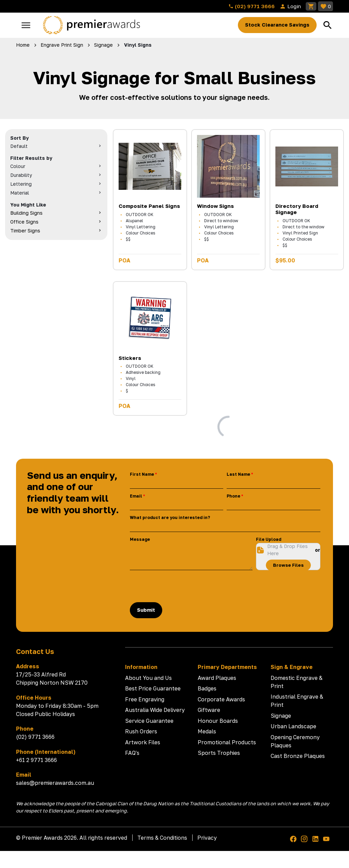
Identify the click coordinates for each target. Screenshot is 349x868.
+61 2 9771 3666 (36, 760)
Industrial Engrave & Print (297, 701)
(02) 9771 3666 (252, 6)
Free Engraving (145, 699)
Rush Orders (141, 731)
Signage (281, 716)
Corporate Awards (221, 699)
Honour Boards (218, 721)
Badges (207, 688)
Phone (233, 496)
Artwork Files (143, 742)
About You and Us (148, 678)
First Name (142, 474)
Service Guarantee (149, 721)
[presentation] (182, 586)
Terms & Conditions (162, 838)
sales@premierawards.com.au (55, 783)
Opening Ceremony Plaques (295, 741)
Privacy (207, 838)
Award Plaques (217, 678)
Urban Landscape (293, 726)
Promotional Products (227, 742)
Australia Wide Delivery (155, 710)
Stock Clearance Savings (277, 25)
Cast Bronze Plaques (298, 756)
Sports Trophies (219, 753)
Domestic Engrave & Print (297, 682)
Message (140, 539)
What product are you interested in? (170, 517)
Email (136, 496)
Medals (207, 731)
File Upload (269, 539)
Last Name (238, 474)
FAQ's (132, 753)
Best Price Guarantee (153, 688)
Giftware (209, 710)
